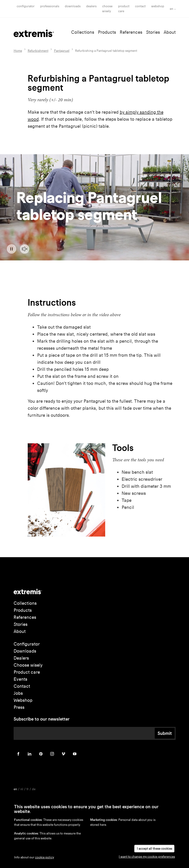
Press (19, 707)
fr (28, 789)
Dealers (91, 6)
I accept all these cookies (154, 849)
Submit (165, 733)
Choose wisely (28, 665)
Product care (27, 672)
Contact (140, 6)
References (131, 32)
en (172, 9)
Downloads (73, 6)
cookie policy (44, 857)
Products (107, 32)
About (170, 32)
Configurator (26, 6)
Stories (153, 32)
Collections (83, 32)
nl (22, 789)
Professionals (50, 6)
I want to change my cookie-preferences (147, 857)
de (34, 789)
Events (20, 679)
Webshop (158, 6)
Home (18, 51)
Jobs (18, 693)
